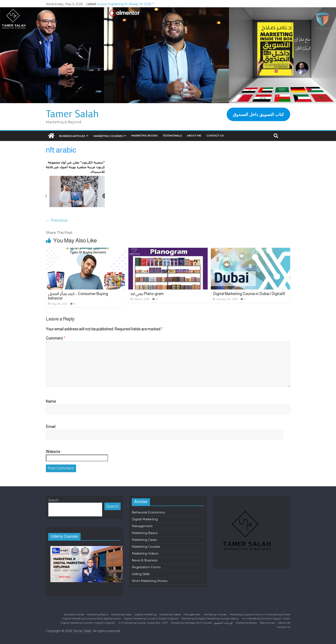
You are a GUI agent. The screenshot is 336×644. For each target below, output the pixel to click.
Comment (56, 338)
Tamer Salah (72, 113)
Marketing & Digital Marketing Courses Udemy (210, 618)
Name (51, 401)
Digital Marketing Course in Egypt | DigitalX (88, 623)
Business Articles (72, 136)
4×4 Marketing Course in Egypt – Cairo (266, 618)
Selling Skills (141, 574)
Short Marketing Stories (150, 581)
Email (51, 427)
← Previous (57, 220)
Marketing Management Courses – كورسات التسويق (202, 623)
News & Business (145, 560)
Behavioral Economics (148, 512)
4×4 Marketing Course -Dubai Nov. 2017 (143, 623)
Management (142, 526)
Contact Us (215, 136)
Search (53, 500)
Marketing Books (144, 136)
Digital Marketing (145, 519)
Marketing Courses (108, 136)
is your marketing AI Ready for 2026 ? (126, 4)
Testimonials (172, 136)
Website (53, 452)
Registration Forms (146, 567)
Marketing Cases (144, 540)
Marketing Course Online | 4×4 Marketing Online (260, 614)
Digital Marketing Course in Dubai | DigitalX (249, 294)
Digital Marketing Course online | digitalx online (92, 618)
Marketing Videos (145, 553)
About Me (194, 136)
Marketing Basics (145, 533)
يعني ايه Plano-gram (147, 294)
